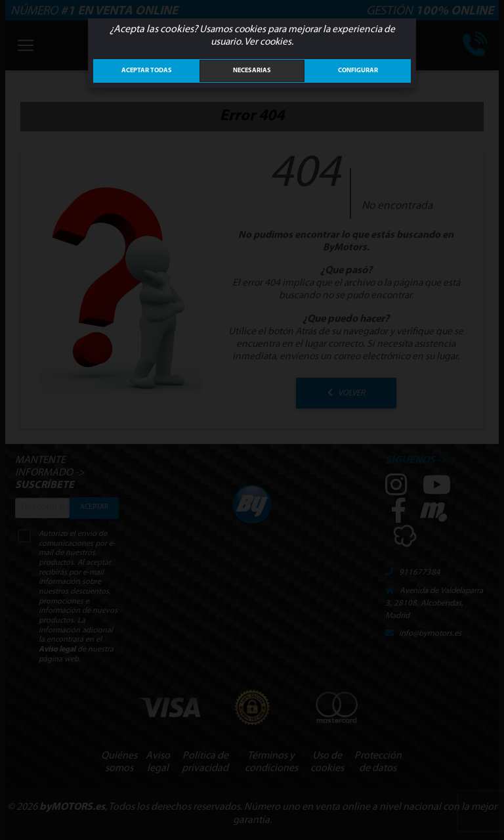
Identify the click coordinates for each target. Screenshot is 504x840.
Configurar (358, 71)
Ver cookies (268, 42)
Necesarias (252, 71)
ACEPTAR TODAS (147, 71)
